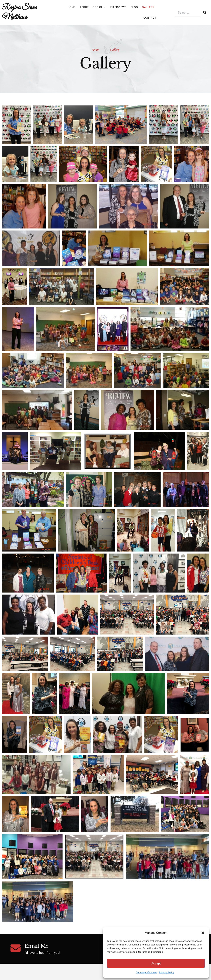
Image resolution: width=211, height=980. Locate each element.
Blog (134, 7)
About (84, 7)
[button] (203, 933)
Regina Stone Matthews (19, 12)
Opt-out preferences (146, 973)
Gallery (148, 7)
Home (72, 7)
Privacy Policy (167, 973)
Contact (150, 18)
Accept (156, 963)
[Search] (205, 13)
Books (99, 7)
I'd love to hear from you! (42, 953)
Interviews (118, 7)
